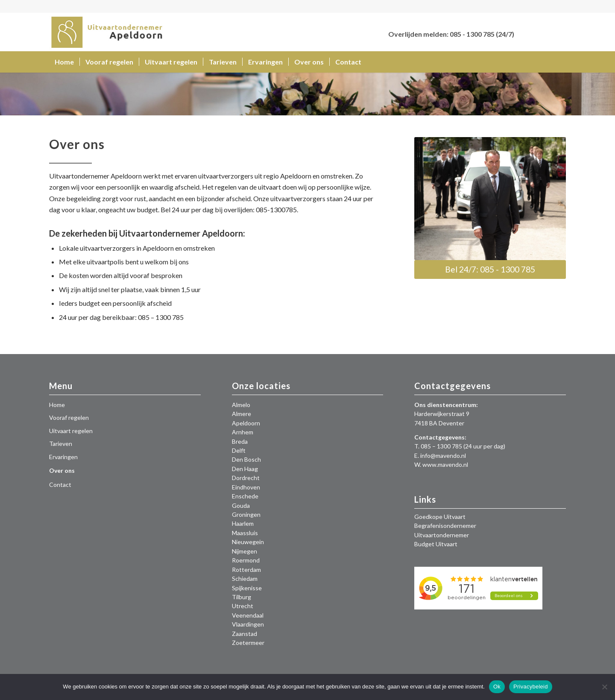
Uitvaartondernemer (442, 535)
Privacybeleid (531, 687)
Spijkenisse (247, 588)
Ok (497, 687)
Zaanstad (245, 634)
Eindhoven (246, 487)
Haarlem (243, 523)
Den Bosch (246, 459)
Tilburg (242, 597)
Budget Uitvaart (436, 544)
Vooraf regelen (69, 417)
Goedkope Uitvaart (440, 517)
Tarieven (61, 444)
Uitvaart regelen (71, 431)
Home (57, 405)
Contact (60, 485)
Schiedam (245, 578)
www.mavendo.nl (445, 464)
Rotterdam (246, 570)
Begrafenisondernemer (445, 526)
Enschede (245, 496)
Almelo (241, 405)
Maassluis (245, 533)
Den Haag (245, 469)
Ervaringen (63, 457)
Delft (239, 450)
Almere (242, 414)
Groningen (246, 514)
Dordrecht (246, 478)
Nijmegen (245, 551)
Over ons (62, 470)
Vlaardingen (248, 624)
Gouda (241, 505)
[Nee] (604, 687)
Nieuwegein (248, 542)
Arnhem (243, 432)
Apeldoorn (246, 423)
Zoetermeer (248, 643)
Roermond (246, 560)
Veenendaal (248, 615)
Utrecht (243, 606)
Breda (240, 441)
